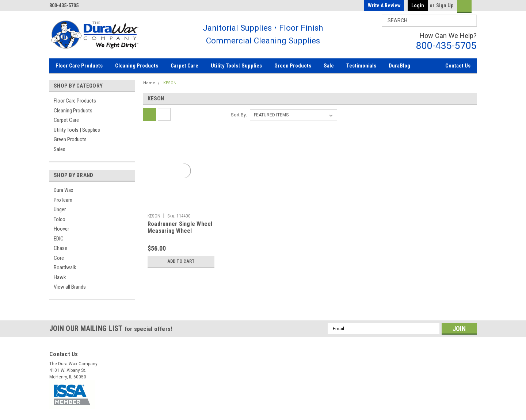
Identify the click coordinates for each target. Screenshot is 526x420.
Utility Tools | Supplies (236, 66)
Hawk (60, 277)
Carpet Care (184, 66)
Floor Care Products (79, 66)
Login (418, 5)
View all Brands (70, 287)
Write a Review (384, 5)
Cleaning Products (137, 66)
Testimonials (361, 66)
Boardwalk (65, 267)
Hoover (61, 229)
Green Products (293, 66)
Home (149, 83)
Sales (60, 149)
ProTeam (63, 200)
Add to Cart (180, 261)
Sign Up (445, 5)
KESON (170, 83)
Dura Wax (64, 190)
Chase (60, 248)
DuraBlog (399, 66)
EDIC (59, 239)
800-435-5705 (446, 45)
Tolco (60, 219)
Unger (60, 209)
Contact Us (458, 66)
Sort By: (239, 115)
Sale (329, 66)
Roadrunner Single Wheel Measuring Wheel (180, 228)
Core (59, 258)
